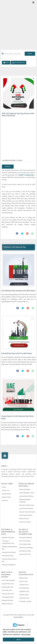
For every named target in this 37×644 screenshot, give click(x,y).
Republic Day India (8, 538)
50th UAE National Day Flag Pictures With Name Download (18, 114)
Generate (8, 167)
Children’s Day (24, 595)
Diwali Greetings (25, 489)
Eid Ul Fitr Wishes (25, 541)
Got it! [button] (19, 640)
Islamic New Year (25, 554)
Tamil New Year (7, 590)
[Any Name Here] (18, 160)
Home (6, 63)
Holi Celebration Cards (27, 493)
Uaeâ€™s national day (26, 175)
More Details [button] (26, 635)
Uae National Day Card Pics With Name (17, 353)
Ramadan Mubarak (26, 538)
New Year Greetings (8, 580)
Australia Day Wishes (9, 552)
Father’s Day (23, 581)
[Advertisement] (18, 24)
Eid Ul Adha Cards (25, 544)
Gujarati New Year (8, 584)
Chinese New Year (8, 594)
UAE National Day (18, 63)
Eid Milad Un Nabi (25, 551)
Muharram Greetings (26, 548)
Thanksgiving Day (8, 597)
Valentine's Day (24, 598)
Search (30, 54)
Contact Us (6, 490)
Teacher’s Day (24, 585)
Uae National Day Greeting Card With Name (18, 291)
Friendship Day (24, 588)
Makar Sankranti (7, 604)
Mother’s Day (24, 578)
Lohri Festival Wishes (26, 509)
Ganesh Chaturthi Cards (27, 512)
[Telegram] (19, 625)
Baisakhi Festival (7, 600)
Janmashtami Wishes (26, 496)
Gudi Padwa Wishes (26, 515)
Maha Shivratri (24, 519)
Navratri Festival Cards (27, 505)
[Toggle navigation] (33, 2)
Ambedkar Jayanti (25, 601)
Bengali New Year (8, 587)
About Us (5, 500)
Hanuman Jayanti (25, 522)
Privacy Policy (7, 494)
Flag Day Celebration (9, 565)
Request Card (6, 497)
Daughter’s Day (24, 591)
